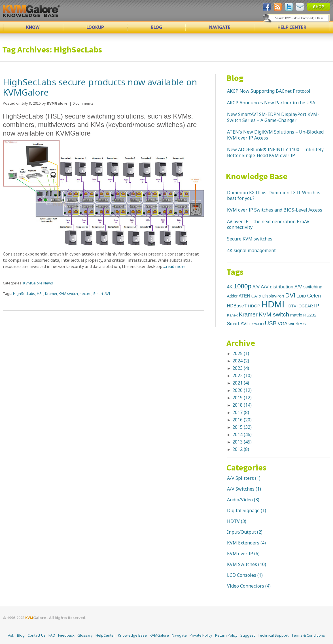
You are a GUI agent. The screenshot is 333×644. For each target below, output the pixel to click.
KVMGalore (159, 635)
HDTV (291, 306)
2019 (242, 398)
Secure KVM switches (250, 239)
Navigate (179, 635)
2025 (241, 353)
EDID (301, 296)
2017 (241, 412)
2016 (242, 420)
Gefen (314, 296)
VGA (283, 324)
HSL (40, 294)
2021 (241, 383)
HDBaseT (237, 306)
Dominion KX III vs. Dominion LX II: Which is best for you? (274, 195)
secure (86, 294)
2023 (241, 368)
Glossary (85, 635)
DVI (290, 295)
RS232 (310, 315)
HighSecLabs (24, 294)
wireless (297, 324)
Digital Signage (243, 510)
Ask (11, 635)
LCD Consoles (242, 575)
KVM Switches (242, 564)
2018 (242, 405)
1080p (243, 286)
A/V (256, 287)
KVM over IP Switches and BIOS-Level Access (275, 210)
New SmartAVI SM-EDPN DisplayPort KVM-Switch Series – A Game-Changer (273, 117)
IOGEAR (305, 306)
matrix (296, 315)
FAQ (52, 635)
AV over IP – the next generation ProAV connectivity (268, 224)
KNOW (33, 27)
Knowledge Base (257, 176)
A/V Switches (241, 489)
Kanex (232, 315)
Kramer (51, 294)
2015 (242, 427)
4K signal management (251, 250)
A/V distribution (277, 287)
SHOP (319, 7)
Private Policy (201, 635)
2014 (242, 434)
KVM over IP (240, 554)
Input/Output (241, 532)
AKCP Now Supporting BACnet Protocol (269, 91)
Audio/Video (240, 500)
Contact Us (37, 635)
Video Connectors (246, 586)
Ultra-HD (256, 324)
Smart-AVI (102, 294)
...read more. (174, 266)
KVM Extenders (243, 543)
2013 (242, 442)
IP (317, 306)
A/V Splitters (240, 478)
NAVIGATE (220, 27)
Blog (235, 78)
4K (230, 287)
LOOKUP (95, 27)
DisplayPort (273, 296)
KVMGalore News (38, 283)
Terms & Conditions (308, 635)
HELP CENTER (292, 27)
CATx (256, 296)
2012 (241, 449)
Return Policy (226, 635)
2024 (241, 361)
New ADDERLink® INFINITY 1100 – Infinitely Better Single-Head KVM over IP (275, 152)
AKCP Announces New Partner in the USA (271, 103)
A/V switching (308, 287)
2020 (242, 390)
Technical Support (273, 635)
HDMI (273, 304)
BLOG (156, 27)
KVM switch (68, 294)
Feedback (66, 635)
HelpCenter (105, 635)
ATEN (244, 296)
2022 (242, 375)
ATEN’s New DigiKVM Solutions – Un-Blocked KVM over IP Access (275, 135)
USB (271, 323)
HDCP (254, 306)
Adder (232, 296)
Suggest (248, 635)
